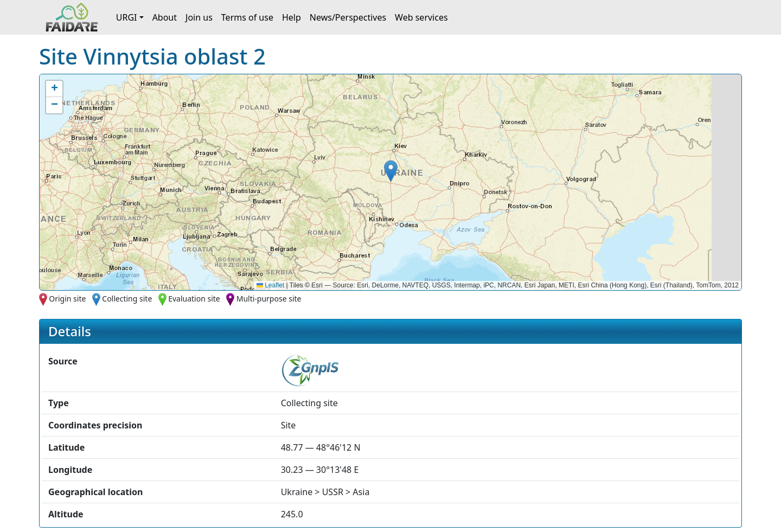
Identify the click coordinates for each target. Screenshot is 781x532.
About (165, 17)
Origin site (67, 299)
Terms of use (247, 17)
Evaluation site (194, 299)
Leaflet (270, 285)
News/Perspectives (348, 17)
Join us (199, 17)
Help (292, 17)
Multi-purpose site (269, 299)
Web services (421, 17)
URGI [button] (127, 17)
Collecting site (127, 299)
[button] (391, 171)
